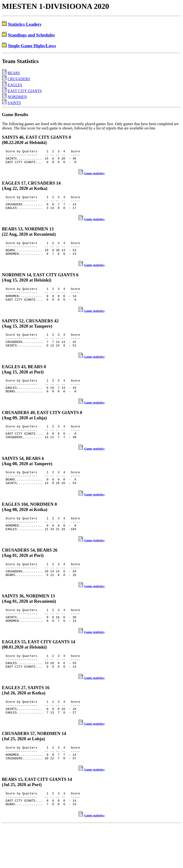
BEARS (14, 73)
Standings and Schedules (31, 35)
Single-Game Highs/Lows (32, 46)
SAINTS (14, 103)
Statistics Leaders (25, 24)
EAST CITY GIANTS (25, 91)
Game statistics (94, 176)
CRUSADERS (19, 79)
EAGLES (15, 85)
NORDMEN (17, 97)
